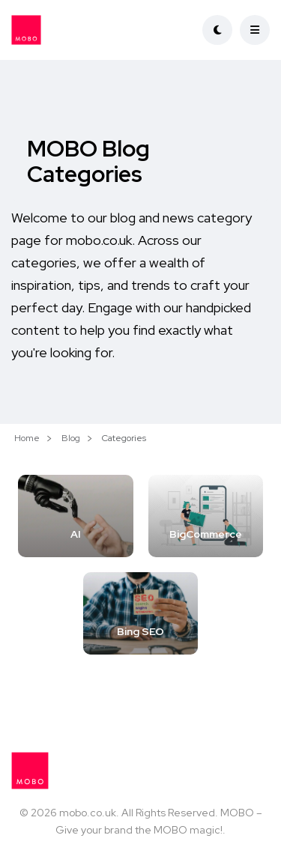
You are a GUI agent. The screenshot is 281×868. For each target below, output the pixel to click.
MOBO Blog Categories (88, 161)
